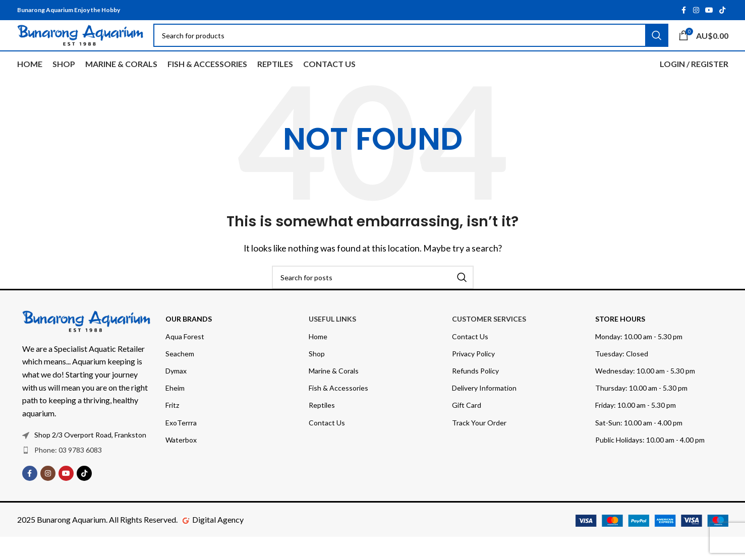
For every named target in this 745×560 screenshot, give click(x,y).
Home (318, 360)
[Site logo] (80, 46)
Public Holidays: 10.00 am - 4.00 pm (650, 463)
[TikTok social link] (722, 11)
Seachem (180, 377)
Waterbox (181, 463)
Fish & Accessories (338, 411)
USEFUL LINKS (332, 342)
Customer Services (489, 342)
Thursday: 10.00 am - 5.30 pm (641, 411)
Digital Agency (218, 543)
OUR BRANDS (189, 342)
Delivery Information (484, 411)
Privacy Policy (473, 377)
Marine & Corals (334, 394)
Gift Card (467, 428)
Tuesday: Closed (622, 377)
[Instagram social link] (696, 11)
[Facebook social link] (684, 11)
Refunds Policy (475, 394)
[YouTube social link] (709, 11)
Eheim (175, 411)
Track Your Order (479, 446)
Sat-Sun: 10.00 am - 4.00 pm (639, 446)
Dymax (176, 394)
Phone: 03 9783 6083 (68, 473)
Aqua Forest (185, 360)
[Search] (373, 300)
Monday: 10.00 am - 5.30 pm (639, 360)
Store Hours (620, 342)
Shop (317, 377)
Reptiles (322, 428)
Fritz (172, 428)
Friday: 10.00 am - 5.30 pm (636, 428)
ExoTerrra (181, 446)
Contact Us (327, 446)
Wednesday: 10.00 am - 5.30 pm (645, 394)
